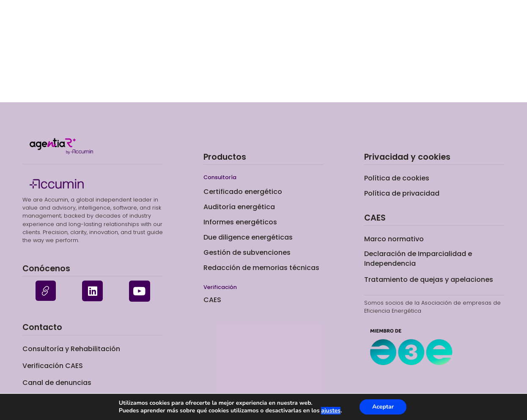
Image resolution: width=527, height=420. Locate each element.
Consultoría (168, 26)
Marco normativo (394, 239)
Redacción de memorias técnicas (261, 268)
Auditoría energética (239, 207)
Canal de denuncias (57, 383)
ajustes (331, 411)
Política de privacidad (402, 193)
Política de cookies (397, 178)
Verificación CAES (330, 26)
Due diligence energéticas (248, 237)
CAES (212, 300)
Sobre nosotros (402, 26)
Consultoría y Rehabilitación (71, 349)
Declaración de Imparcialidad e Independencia (418, 258)
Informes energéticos (240, 222)
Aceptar (383, 407)
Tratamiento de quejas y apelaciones (429, 280)
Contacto (463, 26)
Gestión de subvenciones (247, 252)
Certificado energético (245, 26)
